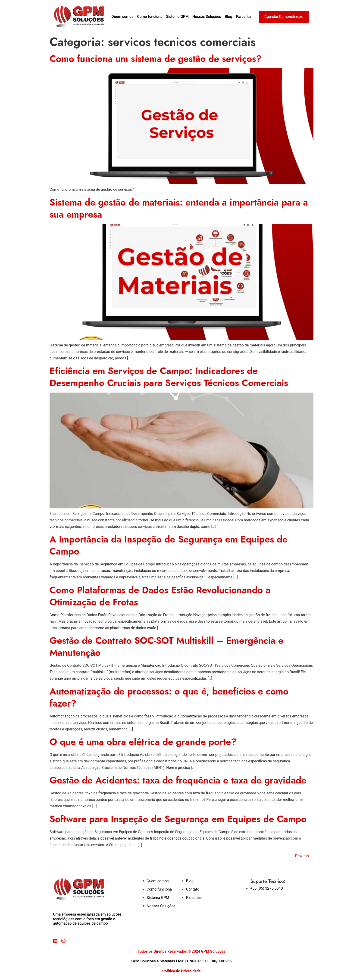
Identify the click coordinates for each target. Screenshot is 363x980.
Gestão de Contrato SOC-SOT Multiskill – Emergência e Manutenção (166, 647)
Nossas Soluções (207, 17)
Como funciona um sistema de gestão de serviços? (156, 59)
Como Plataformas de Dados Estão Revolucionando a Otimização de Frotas (160, 596)
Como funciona (150, 17)
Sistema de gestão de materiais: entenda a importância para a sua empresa (179, 208)
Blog (228, 17)
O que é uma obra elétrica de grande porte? (143, 742)
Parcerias (244, 17)
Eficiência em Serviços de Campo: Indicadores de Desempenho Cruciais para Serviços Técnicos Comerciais (169, 377)
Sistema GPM (177, 17)
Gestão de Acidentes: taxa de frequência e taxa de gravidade (178, 780)
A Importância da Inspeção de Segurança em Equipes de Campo (169, 545)
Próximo (304, 856)
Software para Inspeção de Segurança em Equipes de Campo (178, 819)
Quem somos (122, 17)
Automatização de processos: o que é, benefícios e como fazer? (169, 697)
